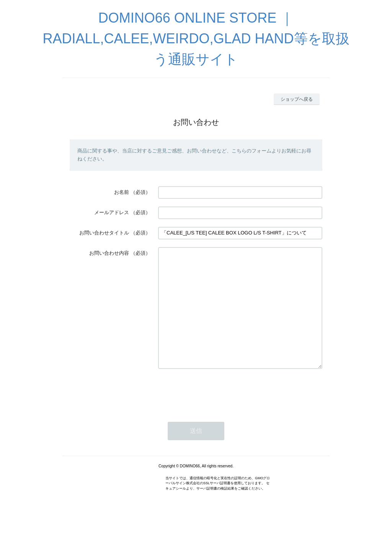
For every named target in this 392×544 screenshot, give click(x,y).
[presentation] (216, 415)
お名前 (122, 192)
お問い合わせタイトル (104, 233)
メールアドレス (112, 212)
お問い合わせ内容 (109, 253)
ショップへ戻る (297, 99)
